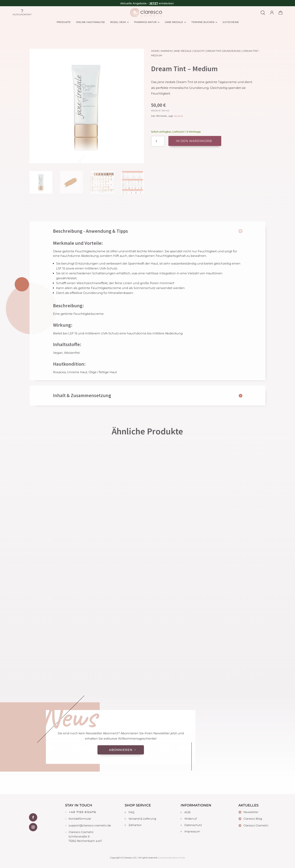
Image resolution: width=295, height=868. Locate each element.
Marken (166, 51)
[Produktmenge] (158, 141)
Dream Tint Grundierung (224, 51)
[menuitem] (63, 22)
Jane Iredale (183, 51)
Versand (178, 116)
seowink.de (179, 858)
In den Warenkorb (194, 141)
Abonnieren (121, 750)
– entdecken (161, 3)
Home (155, 51)
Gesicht (199, 51)
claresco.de (165, 858)
